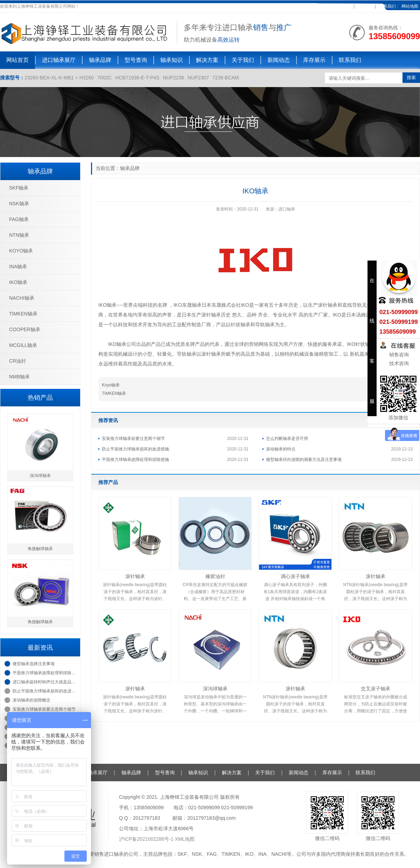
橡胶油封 (215, 576)
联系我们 (387, 6)
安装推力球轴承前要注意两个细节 (133, 439)
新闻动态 (279, 60)
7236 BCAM (226, 78)
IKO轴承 (18, 282)
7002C (104, 78)
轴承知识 (171, 60)
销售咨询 (398, 355)
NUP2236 (173, 78)
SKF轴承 (19, 188)
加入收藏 (343, 6)
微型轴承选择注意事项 (34, 664)
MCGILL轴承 (23, 345)
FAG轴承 (19, 219)
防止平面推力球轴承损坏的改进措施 (135, 449)
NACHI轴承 (22, 298)
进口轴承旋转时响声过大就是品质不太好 (45, 682)
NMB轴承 (19, 377)
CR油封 (17, 361)
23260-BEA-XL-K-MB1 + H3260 (59, 78)
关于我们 (243, 60)
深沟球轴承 (215, 689)
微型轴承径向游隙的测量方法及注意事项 (304, 460)
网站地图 (410, 6)
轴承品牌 (100, 60)
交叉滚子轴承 (376, 689)
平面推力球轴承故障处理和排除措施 (135, 460)
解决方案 (207, 60)
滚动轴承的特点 (281, 449)
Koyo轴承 (111, 385)
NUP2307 (198, 78)
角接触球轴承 (40, 549)
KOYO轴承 (21, 251)
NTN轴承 (19, 235)
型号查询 (136, 60)
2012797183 (147, 818)
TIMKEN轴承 (114, 393)
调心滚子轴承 (295, 576)
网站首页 (17, 60)
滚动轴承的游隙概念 (31, 700)
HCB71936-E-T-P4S (137, 78)
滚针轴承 (135, 576)
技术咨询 (398, 363)
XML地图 (185, 839)
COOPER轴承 (25, 329)
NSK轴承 (19, 204)
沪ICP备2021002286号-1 (147, 839)
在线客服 (365, 6)
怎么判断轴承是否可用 (287, 439)
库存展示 (314, 60)
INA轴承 (18, 266)
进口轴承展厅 (59, 60)
